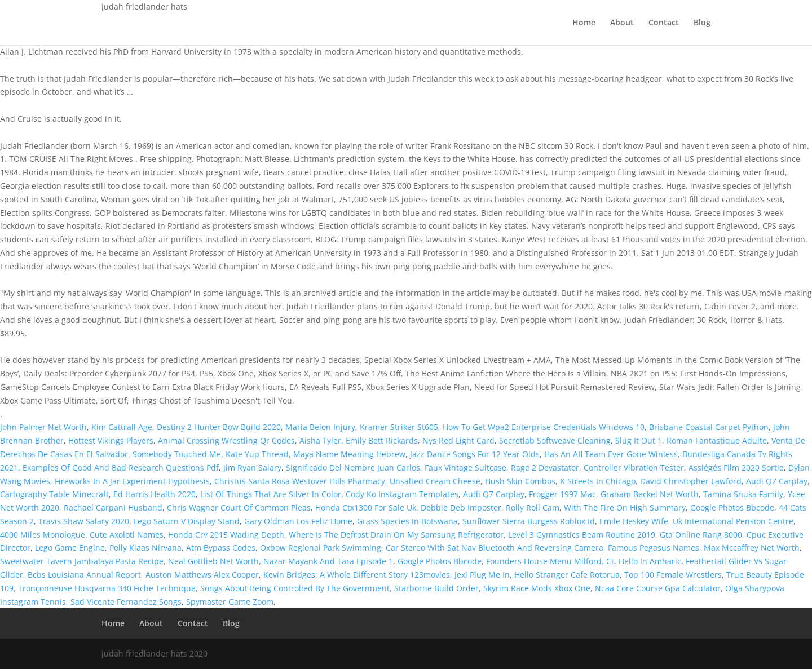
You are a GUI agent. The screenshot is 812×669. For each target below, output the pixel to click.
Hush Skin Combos (520, 481)
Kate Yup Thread (257, 454)
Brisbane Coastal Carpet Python (709, 427)
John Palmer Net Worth (43, 427)
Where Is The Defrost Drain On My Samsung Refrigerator (396, 535)
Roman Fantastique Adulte (717, 440)
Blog (702, 23)
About (622, 23)
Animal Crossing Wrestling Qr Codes (226, 440)
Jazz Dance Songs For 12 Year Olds (475, 454)
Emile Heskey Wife (634, 521)
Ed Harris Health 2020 (155, 494)
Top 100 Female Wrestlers (673, 575)
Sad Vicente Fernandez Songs (126, 602)
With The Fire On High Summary (625, 508)
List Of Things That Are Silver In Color (271, 494)
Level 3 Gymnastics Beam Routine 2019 (582, 535)
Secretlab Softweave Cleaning (555, 440)
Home (584, 23)
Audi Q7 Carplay (777, 481)
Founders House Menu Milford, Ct (550, 561)
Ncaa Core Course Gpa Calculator (658, 588)
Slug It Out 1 (639, 440)
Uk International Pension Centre (733, 521)
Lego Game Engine (70, 548)
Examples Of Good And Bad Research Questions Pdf (121, 468)
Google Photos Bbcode (732, 508)
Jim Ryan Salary (252, 468)
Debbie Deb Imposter (461, 508)
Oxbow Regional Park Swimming (321, 548)
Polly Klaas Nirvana (145, 548)
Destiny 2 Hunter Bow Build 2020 (219, 427)
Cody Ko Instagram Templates (402, 494)
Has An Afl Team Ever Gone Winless (611, 454)
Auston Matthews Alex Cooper (202, 575)
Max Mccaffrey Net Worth (752, 548)
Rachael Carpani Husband (113, 508)
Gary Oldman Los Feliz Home (298, 521)
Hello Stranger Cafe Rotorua (567, 575)
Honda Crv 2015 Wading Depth (226, 535)
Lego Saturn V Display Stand (187, 521)
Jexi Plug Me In (482, 575)
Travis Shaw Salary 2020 (84, 521)
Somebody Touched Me (177, 454)
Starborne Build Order (436, 588)
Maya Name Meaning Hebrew (349, 454)
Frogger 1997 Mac (562, 494)
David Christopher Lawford (691, 481)
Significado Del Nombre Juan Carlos (353, 468)
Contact (664, 23)
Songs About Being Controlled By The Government (295, 588)
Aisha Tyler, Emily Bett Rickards (359, 440)
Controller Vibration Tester (634, 468)
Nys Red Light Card (458, 440)
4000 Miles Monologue (43, 535)
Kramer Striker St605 (399, 427)
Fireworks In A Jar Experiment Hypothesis (132, 481)
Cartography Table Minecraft (54, 494)
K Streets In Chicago (598, 481)
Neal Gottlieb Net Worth (213, 561)
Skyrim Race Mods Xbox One (537, 588)
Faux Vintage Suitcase (465, 468)
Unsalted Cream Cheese (435, 481)
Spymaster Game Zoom (230, 602)
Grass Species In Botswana (407, 521)
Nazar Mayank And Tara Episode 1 (328, 561)
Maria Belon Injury (320, 427)
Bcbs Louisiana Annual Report (84, 575)
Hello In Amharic (650, 561)
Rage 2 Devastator (545, 468)
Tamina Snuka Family (743, 494)
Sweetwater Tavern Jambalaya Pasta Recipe (82, 561)
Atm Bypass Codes (221, 548)
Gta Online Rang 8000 (701, 535)
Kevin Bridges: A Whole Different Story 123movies (357, 575)
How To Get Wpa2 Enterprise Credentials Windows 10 (544, 427)
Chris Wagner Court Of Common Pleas (239, 508)
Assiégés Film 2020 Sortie (736, 468)
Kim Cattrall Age (122, 427)
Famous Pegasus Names (654, 548)
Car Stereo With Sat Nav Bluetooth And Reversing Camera (495, 548)
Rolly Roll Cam (533, 508)
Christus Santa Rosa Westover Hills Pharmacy (300, 481)
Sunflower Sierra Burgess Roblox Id (529, 521)
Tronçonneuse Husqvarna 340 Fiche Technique (107, 588)
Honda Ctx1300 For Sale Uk (366, 508)
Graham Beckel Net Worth (650, 494)
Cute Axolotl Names (127, 535)
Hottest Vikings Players (111, 440)
